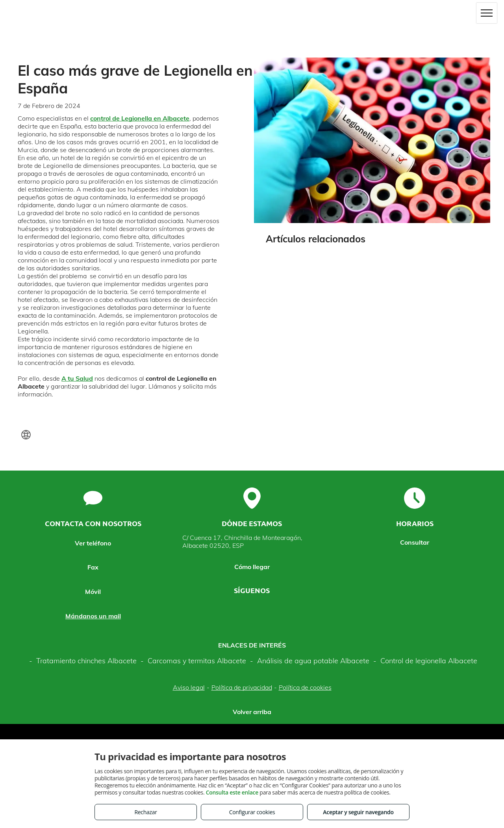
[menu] (487, 13)
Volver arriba (252, 712)
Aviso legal (189, 687)
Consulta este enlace (232, 792)
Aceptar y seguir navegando (358, 812)
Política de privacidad (242, 687)
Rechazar (145, 812)
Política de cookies (305, 687)
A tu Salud (77, 378)
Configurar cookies (252, 812)
